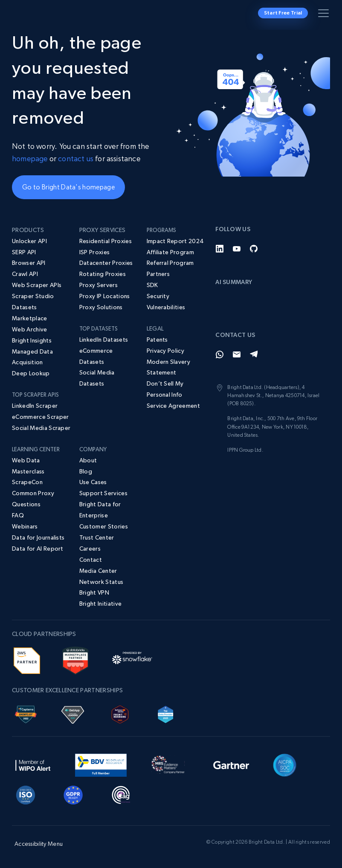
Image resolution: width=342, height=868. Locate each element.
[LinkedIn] (220, 249)
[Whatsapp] (220, 354)
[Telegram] (254, 354)
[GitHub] (254, 249)
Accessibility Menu (39, 844)
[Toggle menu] (325, 15)
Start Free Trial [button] (283, 13)
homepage (30, 158)
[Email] (237, 354)
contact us (76, 158)
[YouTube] (237, 249)
